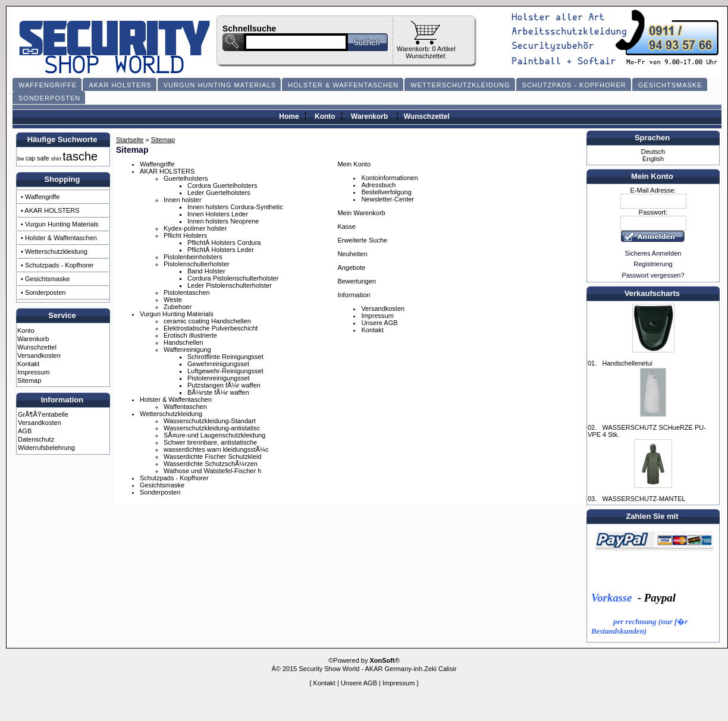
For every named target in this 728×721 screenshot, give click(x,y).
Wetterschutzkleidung (171, 414)
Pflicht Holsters (185, 235)
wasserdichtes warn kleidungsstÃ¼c (216, 449)
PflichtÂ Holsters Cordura (224, 243)
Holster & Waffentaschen (176, 399)
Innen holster (183, 200)
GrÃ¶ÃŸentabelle (43, 414)
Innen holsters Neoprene (223, 221)
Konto (325, 117)
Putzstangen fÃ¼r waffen (224, 385)
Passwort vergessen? (653, 275)
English (653, 159)
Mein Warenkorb (361, 213)
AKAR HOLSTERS (167, 171)
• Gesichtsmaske (45, 279)
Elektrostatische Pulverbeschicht (211, 328)
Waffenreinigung (187, 350)
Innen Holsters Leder (218, 214)
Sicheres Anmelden (653, 253)
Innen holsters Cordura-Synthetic (235, 207)
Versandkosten (39, 355)
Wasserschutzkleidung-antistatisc (212, 428)
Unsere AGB (379, 323)
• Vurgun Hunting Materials (60, 224)
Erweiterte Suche (362, 240)
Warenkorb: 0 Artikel (426, 49)
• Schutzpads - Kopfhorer (57, 265)
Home (289, 117)
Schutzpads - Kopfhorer (174, 478)
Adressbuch (378, 185)
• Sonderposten (43, 292)
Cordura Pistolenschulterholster (233, 278)
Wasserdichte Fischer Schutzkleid (213, 456)
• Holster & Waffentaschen (59, 238)
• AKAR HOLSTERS (50, 210)
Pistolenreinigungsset (219, 378)
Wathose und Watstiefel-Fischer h (212, 471)
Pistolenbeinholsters (193, 257)
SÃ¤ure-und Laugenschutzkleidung (214, 435)
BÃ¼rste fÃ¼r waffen (218, 392)
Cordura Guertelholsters (222, 185)
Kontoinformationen (389, 178)
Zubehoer (178, 307)
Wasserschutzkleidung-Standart (210, 421)
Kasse (346, 226)
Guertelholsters (186, 178)
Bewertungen (357, 281)
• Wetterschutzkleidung (54, 251)
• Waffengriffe (40, 197)
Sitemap (29, 380)
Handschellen (183, 342)
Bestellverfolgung (386, 192)
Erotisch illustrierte (190, 335)
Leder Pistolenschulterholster (230, 285)
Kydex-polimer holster (195, 228)
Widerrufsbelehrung (46, 448)
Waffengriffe (157, 164)
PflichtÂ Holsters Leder (221, 250)
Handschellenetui (627, 363)
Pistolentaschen (187, 292)
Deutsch (653, 152)
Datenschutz (36, 439)
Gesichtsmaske (162, 485)
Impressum (33, 372)
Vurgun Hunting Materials (177, 314)
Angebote (351, 267)
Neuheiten (352, 254)
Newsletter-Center (387, 199)
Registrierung (653, 264)
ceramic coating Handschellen (207, 321)
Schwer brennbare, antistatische (210, 442)
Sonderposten (160, 492)
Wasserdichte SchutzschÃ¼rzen (211, 464)
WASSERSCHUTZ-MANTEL (644, 499)
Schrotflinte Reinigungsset (225, 357)
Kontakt (28, 364)
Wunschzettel (427, 117)
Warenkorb (369, 117)
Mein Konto (354, 164)
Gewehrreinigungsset (218, 364)
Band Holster (206, 271)
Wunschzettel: (426, 56)
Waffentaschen (185, 407)
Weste (173, 300)
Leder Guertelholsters (219, 193)
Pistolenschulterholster (197, 264)
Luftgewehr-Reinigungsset (225, 371)
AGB (25, 431)
